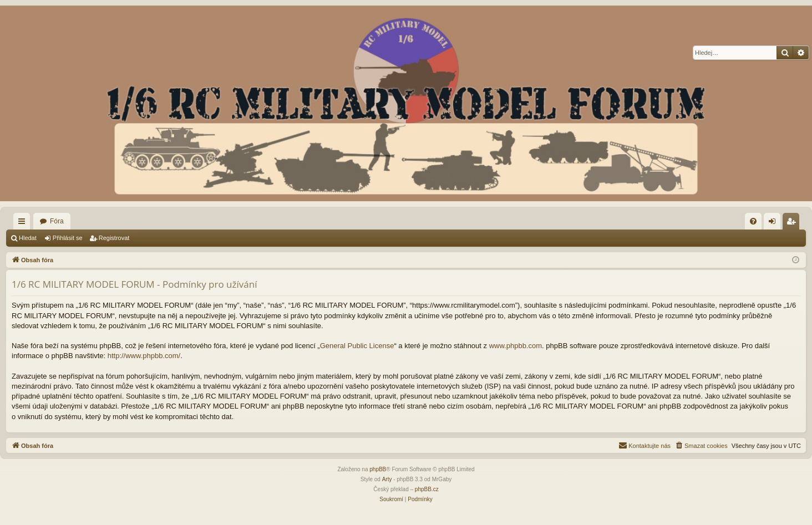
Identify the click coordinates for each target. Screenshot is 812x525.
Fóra (57, 221)
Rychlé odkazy (24, 223)
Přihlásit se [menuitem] (775, 223)
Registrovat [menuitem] (793, 223)
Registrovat (114, 238)
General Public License (357, 346)
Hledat (28, 238)
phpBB (378, 469)
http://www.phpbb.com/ (144, 356)
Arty (387, 479)
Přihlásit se (68, 238)
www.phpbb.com (516, 346)
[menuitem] (753, 221)
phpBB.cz (427, 489)
